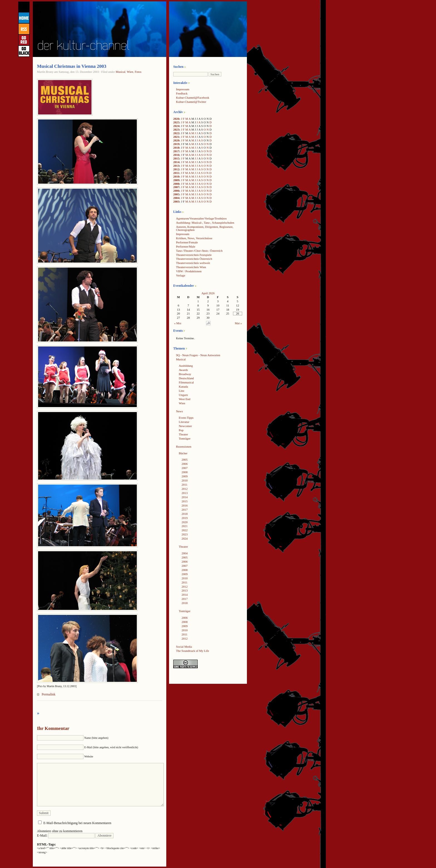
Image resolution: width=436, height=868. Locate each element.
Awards (183, 370)
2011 (176, 173)
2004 (176, 198)
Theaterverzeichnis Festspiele (194, 255)
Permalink (49, 694)
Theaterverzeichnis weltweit (193, 263)
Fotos (138, 72)
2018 (176, 148)
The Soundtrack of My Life (193, 651)
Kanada (183, 386)
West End (184, 399)
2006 (176, 191)
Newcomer (185, 426)
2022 (176, 133)
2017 (176, 151)
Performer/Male (186, 246)
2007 (176, 187)
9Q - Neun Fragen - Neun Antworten (198, 355)
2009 (176, 180)
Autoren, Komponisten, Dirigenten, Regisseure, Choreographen (205, 228)
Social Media (184, 647)
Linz (182, 391)
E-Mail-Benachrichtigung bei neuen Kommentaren (77, 823)
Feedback (182, 93)
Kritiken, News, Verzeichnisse (194, 238)
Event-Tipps (186, 418)
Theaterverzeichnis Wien (191, 267)
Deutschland (186, 378)
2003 (176, 201)
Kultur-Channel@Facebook (193, 98)
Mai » (239, 323)
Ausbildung (186, 366)
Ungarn (183, 395)
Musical (121, 72)
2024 (176, 126)
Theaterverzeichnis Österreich (194, 259)
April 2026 (208, 293)
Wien (130, 72)
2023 (176, 129)
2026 (176, 119)
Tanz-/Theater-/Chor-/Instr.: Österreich (199, 251)
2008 (176, 184)
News (179, 411)
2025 (176, 122)
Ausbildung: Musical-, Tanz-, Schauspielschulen (205, 223)
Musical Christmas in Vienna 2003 (72, 66)
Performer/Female (187, 242)
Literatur (184, 422)
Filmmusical (186, 382)
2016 (176, 155)
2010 (176, 176)
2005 (176, 194)
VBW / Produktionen (189, 271)
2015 (176, 158)
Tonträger (185, 438)
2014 (176, 162)
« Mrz (178, 323)
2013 (176, 166)
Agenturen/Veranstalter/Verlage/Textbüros (201, 218)
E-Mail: (66, 835)
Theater (183, 434)
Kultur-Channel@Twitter (191, 102)
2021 (176, 137)
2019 (176, 144)
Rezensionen (184, 447)
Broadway (185, 374)
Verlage (181, 275)
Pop (181, 430)
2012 (176, 169)
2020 (176, 140)
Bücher (183, 453)
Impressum (183, 89)
